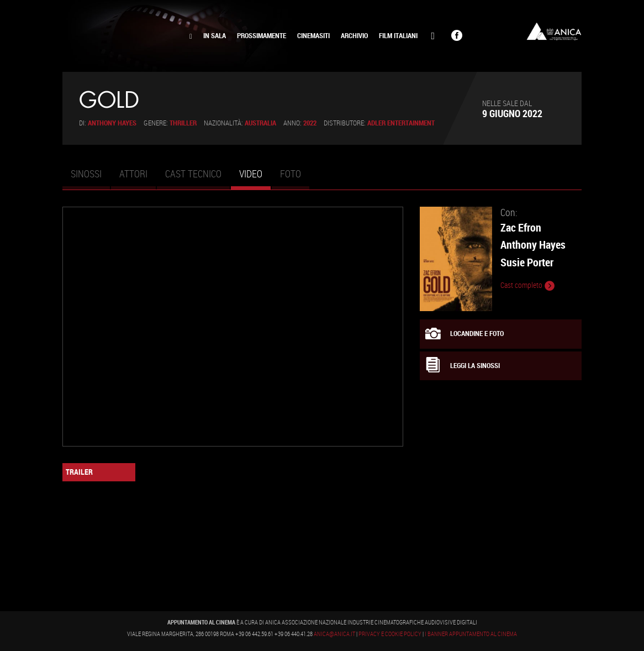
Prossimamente (262, 36)
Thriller (183, 123)
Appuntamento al (123, 36)
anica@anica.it (334, 634)
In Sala (215, 36)
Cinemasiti (313, 36)
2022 (310, 123)
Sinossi (86, 174)
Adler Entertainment (401, 123)
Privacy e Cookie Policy (390, 634)
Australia (260, 123)
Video (255, 179)
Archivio (354, 36)
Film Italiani (398, 36)
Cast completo (527, 285)
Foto (291, 174)
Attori (133, 174)
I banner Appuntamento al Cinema (471, 634)
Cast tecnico (193, 174)
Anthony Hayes (112, 123)
